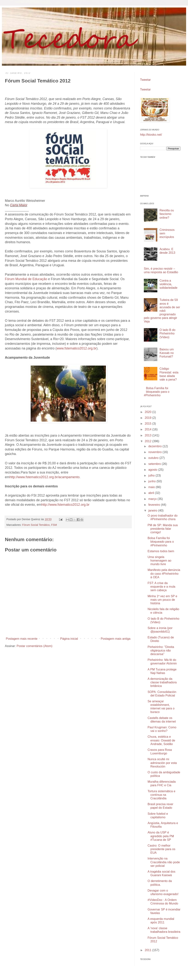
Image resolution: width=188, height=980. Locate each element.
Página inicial (69, 639)
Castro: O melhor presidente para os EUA (161, 849)
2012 (149, 441)
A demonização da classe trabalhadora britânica (162, 682)
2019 (149, 418)
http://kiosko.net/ (151, 135)
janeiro (153, 511)
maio (152, 487)
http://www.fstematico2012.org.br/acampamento (44, 477)
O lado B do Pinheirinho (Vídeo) (167, 333)
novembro (155, 452)
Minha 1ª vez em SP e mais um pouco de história (162, 600)
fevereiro (155, 505)
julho (152, 475)
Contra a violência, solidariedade (168, 284)
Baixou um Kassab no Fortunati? (167, 353)
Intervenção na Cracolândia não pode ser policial (164, 862)
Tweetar (145, 80)
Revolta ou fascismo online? (167, 214)
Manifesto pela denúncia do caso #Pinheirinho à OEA (164, 573)
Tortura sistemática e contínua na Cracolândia (161, 795)
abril (152, 493)
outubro (154, 458)
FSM (54, 525)
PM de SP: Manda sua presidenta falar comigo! (163, 529)
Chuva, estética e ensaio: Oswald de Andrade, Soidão (161, 740)
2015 (149, 424)
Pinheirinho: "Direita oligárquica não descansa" (161, 650)
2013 (149, 435)
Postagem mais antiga (116, 639)
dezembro (155, 446)
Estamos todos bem (161, 551)
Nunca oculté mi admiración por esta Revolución (162, 763)
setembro (155, 464)
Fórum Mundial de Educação (26, 279)
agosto (153, 470)
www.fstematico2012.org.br (77, 348)
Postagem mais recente (22, 639)
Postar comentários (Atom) (34, 646)
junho (152, 481)
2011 (149, 950)
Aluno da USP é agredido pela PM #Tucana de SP (161, 836)
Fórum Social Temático (36, 525)
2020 (149, 412)
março (153, 499)
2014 (149, 429)
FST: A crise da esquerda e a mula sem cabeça (161, 587)
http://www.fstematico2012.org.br (65, 505)
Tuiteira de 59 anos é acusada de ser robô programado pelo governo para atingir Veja (162, 311)
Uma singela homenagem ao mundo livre (159, 561)
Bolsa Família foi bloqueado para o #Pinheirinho (157, 392)
